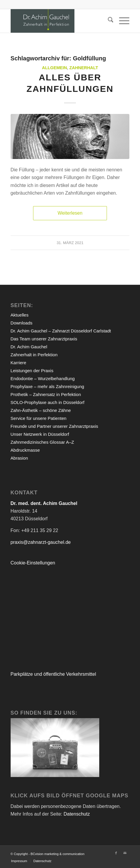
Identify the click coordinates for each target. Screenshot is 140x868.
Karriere (18, 363)
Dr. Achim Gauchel (29, 347)
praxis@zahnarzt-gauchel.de (41, 542)
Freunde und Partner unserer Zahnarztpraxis (54, 426)
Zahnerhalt (84, 68)
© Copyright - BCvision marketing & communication (48, 854)
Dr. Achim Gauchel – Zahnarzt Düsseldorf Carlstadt (61, 331)
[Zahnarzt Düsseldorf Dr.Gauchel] (58, 21)
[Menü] (121, 21)
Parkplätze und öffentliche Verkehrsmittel (53, 674)
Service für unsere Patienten (39, 418)
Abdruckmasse (25, 450)
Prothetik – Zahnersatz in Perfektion (46, 394)
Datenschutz (77, 814)
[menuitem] (108, 21)
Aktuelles (20, 315)
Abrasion (19, 458)
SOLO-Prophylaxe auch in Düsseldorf (48, 402)
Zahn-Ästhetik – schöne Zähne (41, 410)
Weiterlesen (70, 213)
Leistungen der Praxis (32, 371)
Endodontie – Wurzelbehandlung (43, 378)
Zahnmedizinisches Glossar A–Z (42, 442)
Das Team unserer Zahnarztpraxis (44, 339)
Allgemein (54, 68)
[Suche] (108, 21)
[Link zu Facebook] (116, 853)
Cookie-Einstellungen (33, 563)
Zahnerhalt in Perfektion (34, 355)
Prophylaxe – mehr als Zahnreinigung (47, 386)
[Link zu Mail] (125, 853)
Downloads (22, 323)
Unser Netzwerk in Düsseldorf (40, 434)
